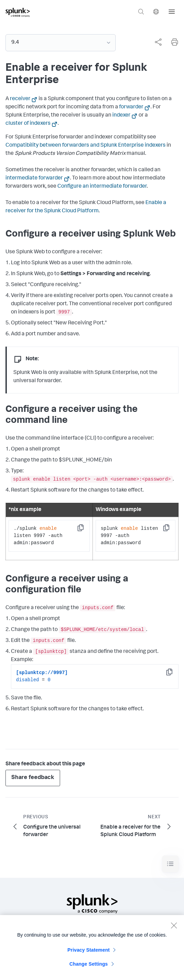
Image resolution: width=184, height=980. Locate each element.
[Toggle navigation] (170, 864)
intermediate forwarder (34, 178)
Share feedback (33, 778)
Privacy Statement (89, 953)
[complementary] (155, 42)
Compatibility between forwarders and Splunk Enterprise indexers (86, 146)
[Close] (174, 928)
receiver (20, 99)
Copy (85, 530)
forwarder (131, 107)
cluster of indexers (28, 124)
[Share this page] (158, 42)
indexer (121, 116)
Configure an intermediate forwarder (102, 187)
